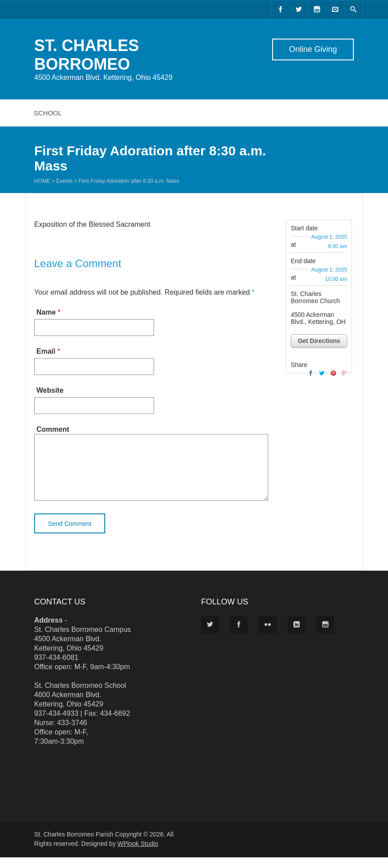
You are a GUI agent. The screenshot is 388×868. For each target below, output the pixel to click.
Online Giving (313, 49)
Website (50, 390)
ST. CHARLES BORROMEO (87, 55)
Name (46, 312)
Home (42, 181)
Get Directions (319, 341)
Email (46, 351)
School (48, 113)
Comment (53, 429)
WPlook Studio (138, 854)
